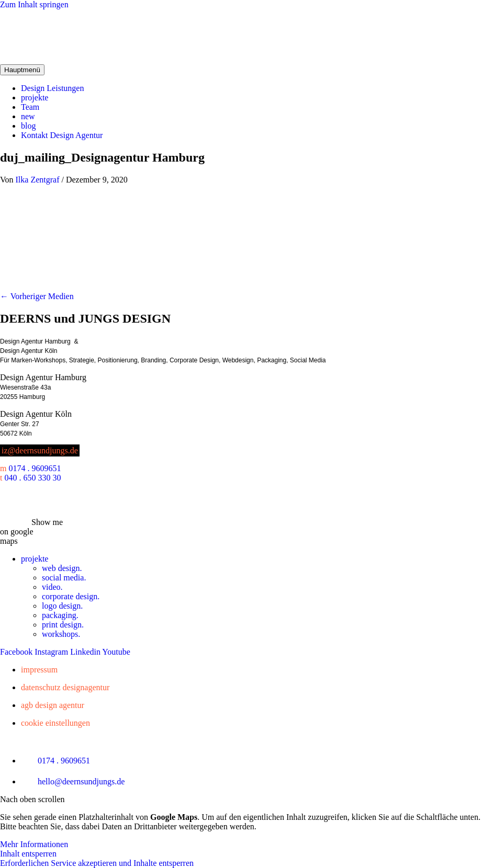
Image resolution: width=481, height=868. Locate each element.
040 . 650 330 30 (32, 478)
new (28, 116)
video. (52, 587)
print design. (63, 625)
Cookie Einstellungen (55, 723)
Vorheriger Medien (37, 296)
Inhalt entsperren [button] (28, 854)
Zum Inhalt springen (34, 4)
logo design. (62, 606)
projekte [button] (35, 559)
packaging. (60, 615)
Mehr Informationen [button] (34, 844)
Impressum (39, 670)
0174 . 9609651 (35, 468)
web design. (62, 568)
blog (28, 126)
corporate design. (71, 596)
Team (30, 107)
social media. (64, 578)
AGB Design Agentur (53, 705)
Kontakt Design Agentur (62, 135)
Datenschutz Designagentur (65, 687)
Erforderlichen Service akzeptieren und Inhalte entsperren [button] (97, 863)
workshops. (61, 634)
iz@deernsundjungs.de (40, 450)
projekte (35, 98)
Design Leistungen (52, 88)
